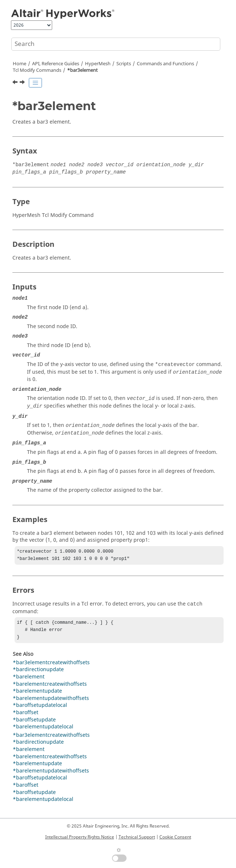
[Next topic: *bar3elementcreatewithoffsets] (23, 83)
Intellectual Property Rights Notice (80, 837)
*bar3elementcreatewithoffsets (51, 666)
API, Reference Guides (56, 64)
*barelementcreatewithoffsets (50, 688)
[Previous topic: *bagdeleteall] (16, 83)
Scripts (124, 64)
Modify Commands (37, 70)
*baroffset (26, 716)
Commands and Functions (165, 64)
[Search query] (116, 44)
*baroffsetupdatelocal (40, 709)
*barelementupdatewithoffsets (51, 702)
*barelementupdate (37, 695)
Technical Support (137, 837)
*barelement (29, 680)
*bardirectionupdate (38, 673)
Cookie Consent (175, 837)
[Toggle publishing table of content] (35, 83)
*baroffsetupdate (34, 723)
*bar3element (82, 70)
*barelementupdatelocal (43, 730)
